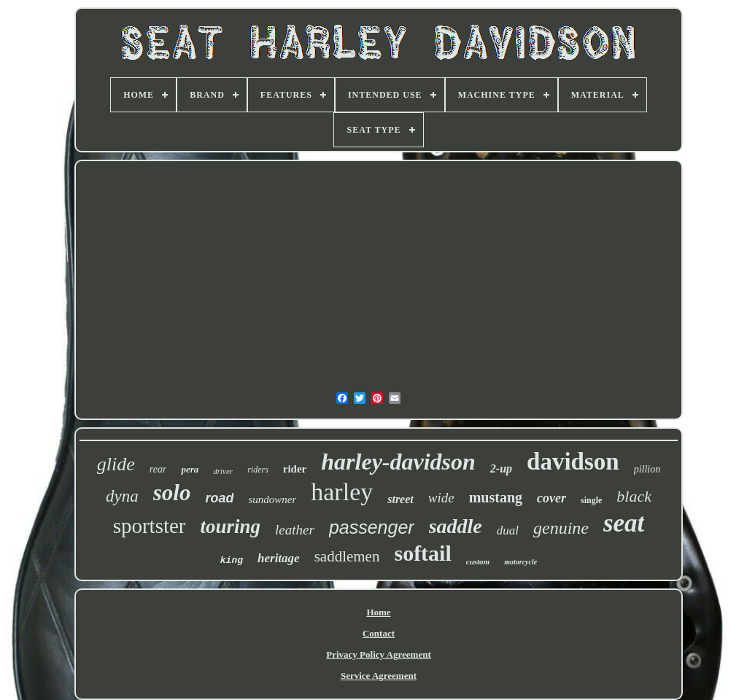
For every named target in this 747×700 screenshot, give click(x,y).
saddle (456, 526)
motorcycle (520, 562)
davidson (573, 462)
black (634, 496)
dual (508, 530)
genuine (561, 528)
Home (378, 612)
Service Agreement (379, 676)
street (400, 499)
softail (422, 553)
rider (295, 469)
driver (223, 471)
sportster (150, 526)
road (219, 498)
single (591, 500)
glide (116, 464)
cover (551, 498)
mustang (496, 497)
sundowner (272, 499)
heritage (279, 558)
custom (478, 561)
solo (172, 493)
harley (342, 492)
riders (258, 470)
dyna (122, 496)
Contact (379, 633)
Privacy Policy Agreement (378, 654)
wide (441, 498)
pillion (647, 469)
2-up (501, 468)
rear (158, 469)
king (232, 560)
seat (624, 523)
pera (190, 469)
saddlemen (347, 556)
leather (295, 530)
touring (231, 526)
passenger (372, 527)
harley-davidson (398, 462)
